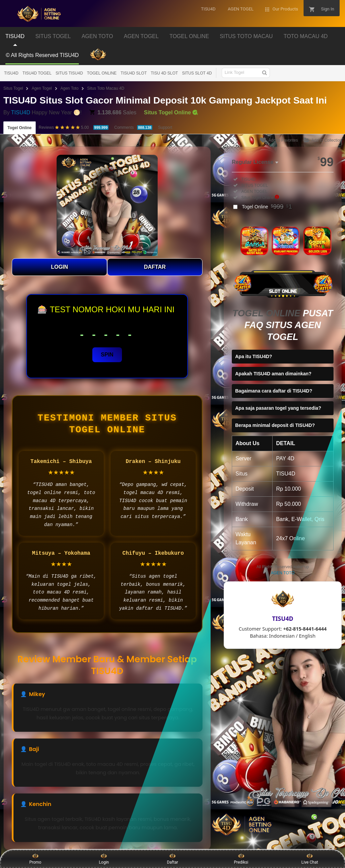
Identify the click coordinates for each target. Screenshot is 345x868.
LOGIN (59, 267)
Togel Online (20, 128)
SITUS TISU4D (69, 73)
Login (104, 859)
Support (165, 127)
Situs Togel (13, 88)
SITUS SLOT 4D (197, 73)
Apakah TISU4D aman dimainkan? (273, 374)
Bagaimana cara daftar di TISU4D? (274, 391)
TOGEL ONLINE (102, 73)
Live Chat (310, 859)
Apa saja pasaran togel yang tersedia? (278, 408)
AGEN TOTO (283, 573)
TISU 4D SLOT (164, 73)
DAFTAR (155, 267)
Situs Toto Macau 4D (106, 88)
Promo (35, 859)
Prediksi (241, 859)
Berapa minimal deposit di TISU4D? (275, 425)
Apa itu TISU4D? (254, 356)
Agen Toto (69, 88)
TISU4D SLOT (134, 73)
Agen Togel (42, 88)
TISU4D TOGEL (37, 73)
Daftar (172, 859)
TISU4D (11, 73)
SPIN (107, 355)
